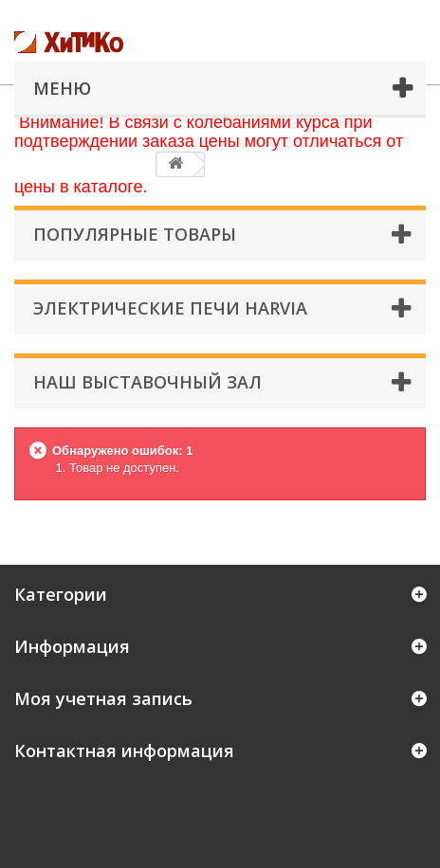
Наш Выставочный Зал (147, 382)
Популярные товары (135, 234)
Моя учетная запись (103, 698)
